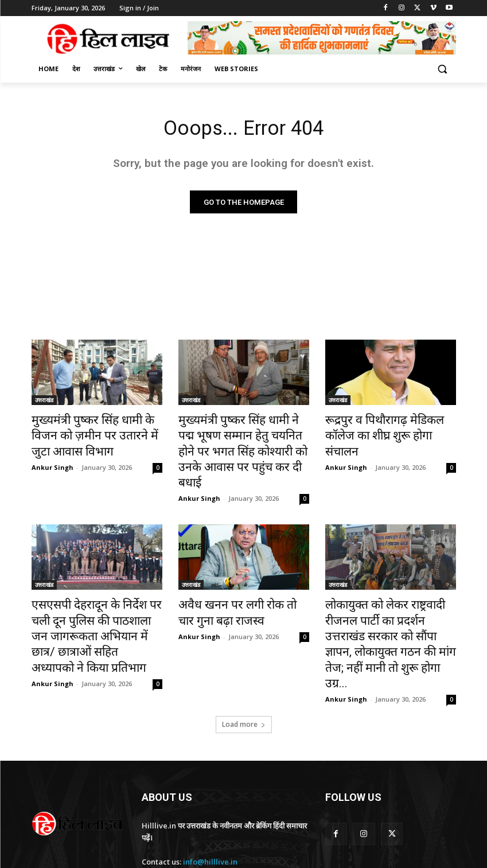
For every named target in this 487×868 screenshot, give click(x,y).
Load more (244, 657)
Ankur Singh (52, 461)
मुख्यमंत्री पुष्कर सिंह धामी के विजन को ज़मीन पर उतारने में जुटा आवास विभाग (92, 434)
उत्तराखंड (44, 403)
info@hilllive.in (210, 793)
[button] (443, 69)
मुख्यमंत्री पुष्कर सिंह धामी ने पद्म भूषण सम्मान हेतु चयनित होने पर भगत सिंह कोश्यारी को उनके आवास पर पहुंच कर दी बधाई (240, 441)
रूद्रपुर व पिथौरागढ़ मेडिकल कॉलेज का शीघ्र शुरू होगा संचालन (387, 428)
